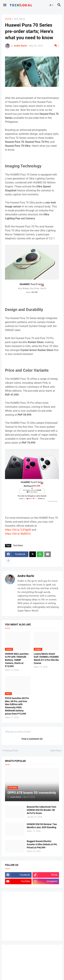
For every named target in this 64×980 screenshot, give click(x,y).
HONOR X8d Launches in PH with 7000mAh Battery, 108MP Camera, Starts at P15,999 (17, 660)
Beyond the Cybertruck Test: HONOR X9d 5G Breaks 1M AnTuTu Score (42, 810)
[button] (5, 5)
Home (8, 19)
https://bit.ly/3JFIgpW (18, 530)
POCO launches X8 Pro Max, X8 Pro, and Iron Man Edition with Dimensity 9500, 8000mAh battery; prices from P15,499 (17, 706)
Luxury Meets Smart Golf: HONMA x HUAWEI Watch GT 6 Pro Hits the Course (46, 659)
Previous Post (11, 751)
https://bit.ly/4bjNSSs (18, 534)
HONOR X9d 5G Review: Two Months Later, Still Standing (42, 826)
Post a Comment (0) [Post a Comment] (32, 739)
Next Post (55, 751)
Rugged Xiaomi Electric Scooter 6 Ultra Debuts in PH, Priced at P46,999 (42, 844)
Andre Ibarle (26, 576)
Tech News (19, 19)
